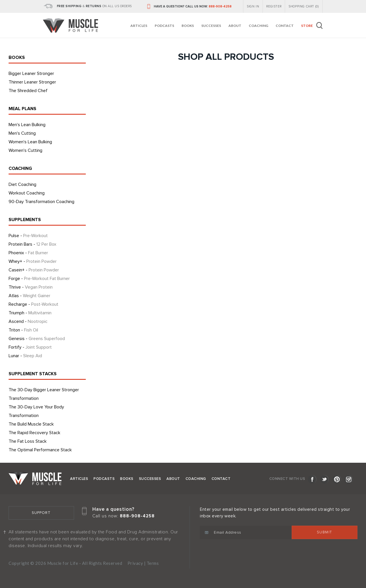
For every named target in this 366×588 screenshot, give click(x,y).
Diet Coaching (22, 184)
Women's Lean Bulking (30, 142)
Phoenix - (28, 253)
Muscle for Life (35, 478)
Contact (285, 26)
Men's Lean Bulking (27, 125)
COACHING (20, 168)
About (235, 26)
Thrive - (31, 287)
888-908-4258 (220, 6)
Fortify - (30, 347)
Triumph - (30, 313)
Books (188, 26)
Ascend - (28, 321)
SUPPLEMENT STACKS (33, 374)
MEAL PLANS (22, 109)
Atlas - (29, 296)
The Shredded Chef (28, 91)
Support (41, 513)
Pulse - (28, 236)
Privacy (135, 563)
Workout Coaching (27, 193)
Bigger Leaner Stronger (31, 73)
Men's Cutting (22, 133)
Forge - (39, 279)
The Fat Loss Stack (28, 441)
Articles (139, 26)
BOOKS (17, 57)
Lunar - (25, 356)
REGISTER (274, 6)
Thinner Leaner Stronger (32, 82)
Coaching (258, 26)
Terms (153, 563)
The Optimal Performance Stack (40, 450)
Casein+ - (34, 270)
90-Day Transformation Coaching (41, 202)
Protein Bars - (32, 244)
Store (307, 26)
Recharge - (33, 304)
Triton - (23, 330)
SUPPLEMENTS (25, 220)
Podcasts (164, 26)
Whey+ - (33, 261)
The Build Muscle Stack (31, 424)
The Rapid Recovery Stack (34, 433)
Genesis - (37, 339)
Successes (211, 26)
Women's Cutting (25, 150)
